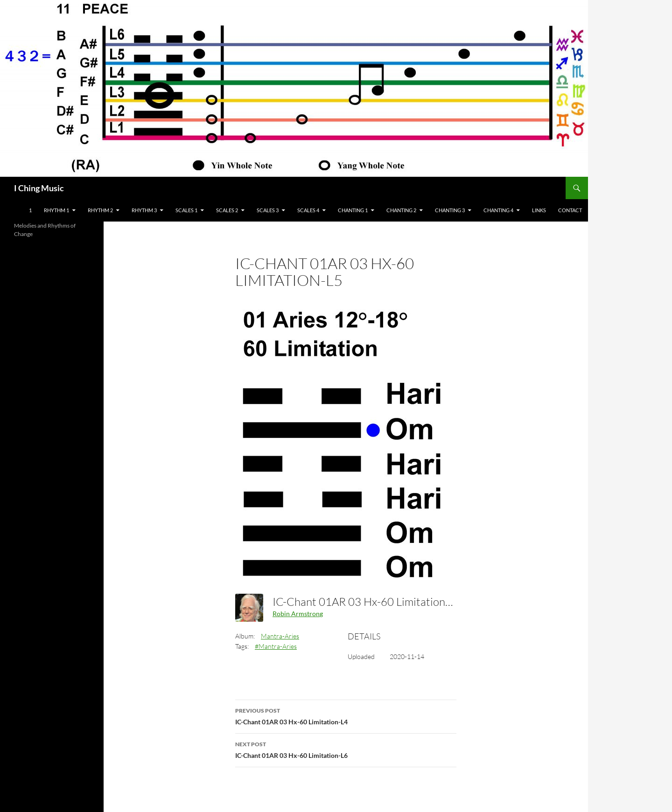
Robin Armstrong (298, 614)
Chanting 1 (353, 210)
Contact (570, 210)
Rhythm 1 (56, 210)
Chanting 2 (401, 210)
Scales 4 (308, 210)
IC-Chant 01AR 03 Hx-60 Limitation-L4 (346, 715)
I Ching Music (39, 188)
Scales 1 (186, 210)
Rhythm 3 (144, 210)
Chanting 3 (450, 210)
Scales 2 (227, 210)
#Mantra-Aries (276, 646)
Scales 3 (268, 210)
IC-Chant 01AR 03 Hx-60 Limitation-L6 (346, 749)
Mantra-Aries (280, 636)
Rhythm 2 (100, 210)
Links (539, 210)
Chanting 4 (498, 210)
